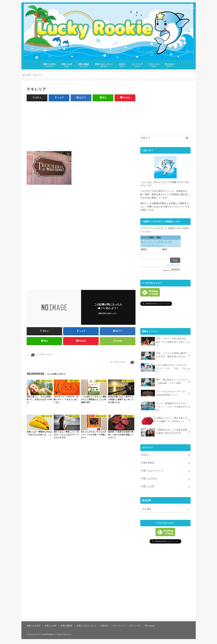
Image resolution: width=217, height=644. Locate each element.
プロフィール (154, 65)
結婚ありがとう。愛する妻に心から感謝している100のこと (164, 420)
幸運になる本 (67, 65)
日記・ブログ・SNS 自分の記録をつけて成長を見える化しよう (164, 342)
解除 (164, 249)
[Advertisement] (81, 126)
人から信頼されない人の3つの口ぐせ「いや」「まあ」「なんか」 (164, 368)
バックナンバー (173, 265)
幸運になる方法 (49, 65)
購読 (144, 249)
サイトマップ (137, 65)
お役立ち (122, 65)
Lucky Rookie (47, 634)
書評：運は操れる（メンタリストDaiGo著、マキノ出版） (164, 382)
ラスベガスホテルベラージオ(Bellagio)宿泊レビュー (163, 394)
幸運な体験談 (83, 65)
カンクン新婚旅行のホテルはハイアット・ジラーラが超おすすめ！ (164, 406)
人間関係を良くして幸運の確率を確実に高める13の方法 (164, 432)
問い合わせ (170, 65)
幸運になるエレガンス (104, 65)
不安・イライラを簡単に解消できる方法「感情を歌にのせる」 (164, 356)
